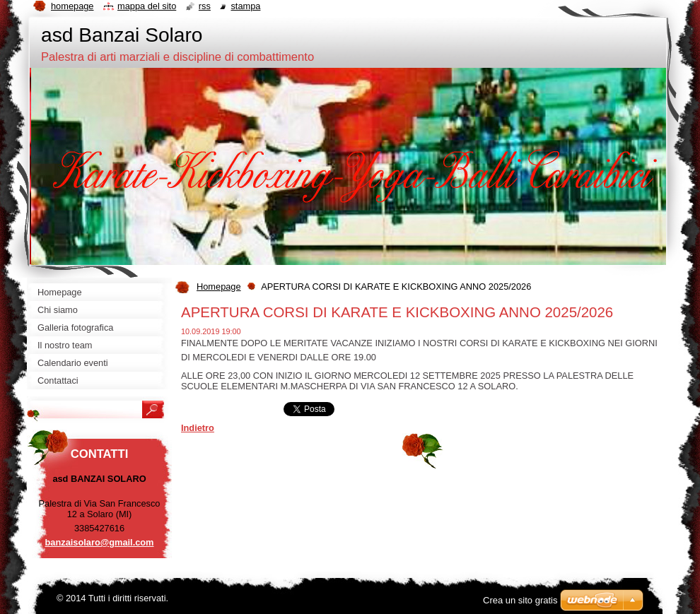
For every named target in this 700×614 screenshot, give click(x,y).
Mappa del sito (147, 6)
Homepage (219, 287)
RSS (205, 6)
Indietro (198, 428)
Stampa (245, 6)
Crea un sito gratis (520, 600)
